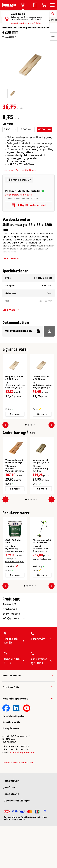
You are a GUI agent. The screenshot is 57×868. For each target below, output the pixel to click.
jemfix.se (9, 787)
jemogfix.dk (11, 781)
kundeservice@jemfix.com (21, 752)
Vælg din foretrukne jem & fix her (26, 23)
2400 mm (10, 130)
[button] (26, 425)
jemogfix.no (11, 794)
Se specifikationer (26, 170)
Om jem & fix (11, 687)
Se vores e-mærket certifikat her (18, 763)
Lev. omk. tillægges (15, 562)
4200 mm (44, 130)
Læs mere (8, 170)
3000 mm (27, 130)
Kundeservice (12, 676)
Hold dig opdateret (15, 699)
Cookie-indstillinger (17, 801)
